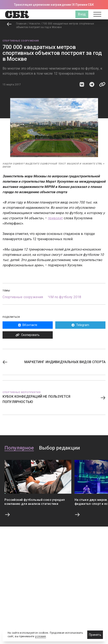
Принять (95, 635)
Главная (21, 24)
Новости (35, 24)
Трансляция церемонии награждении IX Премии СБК (54, 5)
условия (41, 636)
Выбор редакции (59, 448)
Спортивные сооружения (21, 41)
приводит (55, 218)
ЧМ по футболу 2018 (65, 297)
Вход (82, 14)
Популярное (19, 448)
